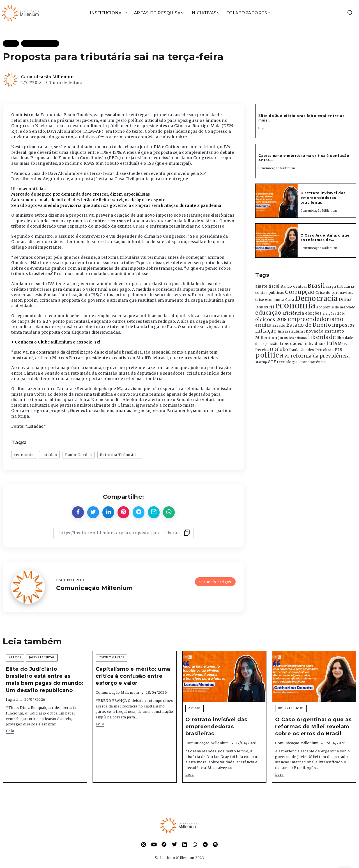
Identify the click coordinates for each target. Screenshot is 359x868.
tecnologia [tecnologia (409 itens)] (287, 362)
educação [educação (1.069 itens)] (268, 313)
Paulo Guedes (79, 455)
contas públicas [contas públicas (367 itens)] (270, 293)
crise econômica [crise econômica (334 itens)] (270, 300)
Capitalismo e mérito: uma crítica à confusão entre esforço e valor (133, 676)
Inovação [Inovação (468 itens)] (314, 331)
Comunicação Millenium (48, 77)
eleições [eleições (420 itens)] (313, 313)
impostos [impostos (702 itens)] (344, 325)
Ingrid (263, 128)
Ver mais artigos (215, 582)
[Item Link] (277, 201)
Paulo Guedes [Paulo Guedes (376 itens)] (302, 350)
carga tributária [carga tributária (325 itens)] (340, 287)
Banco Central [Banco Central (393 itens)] (294, 286)
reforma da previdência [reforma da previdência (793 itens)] (320, 356)
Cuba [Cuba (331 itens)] (290, 300)
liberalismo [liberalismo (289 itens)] (298, 338)
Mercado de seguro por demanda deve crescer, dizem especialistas (81, 194)
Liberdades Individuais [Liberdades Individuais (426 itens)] (303, 344)
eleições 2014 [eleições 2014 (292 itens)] (334, 313)
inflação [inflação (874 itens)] (266, 331)
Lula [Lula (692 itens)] (332, 343)
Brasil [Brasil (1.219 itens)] (316, 286)
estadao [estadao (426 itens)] (263, 325)
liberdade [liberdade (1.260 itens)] (322, 337)
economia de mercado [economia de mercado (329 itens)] (336, 307)
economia (24, 455)
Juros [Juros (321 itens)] (283, 338)
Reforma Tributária (119, 455)
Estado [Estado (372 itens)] (279, 325)
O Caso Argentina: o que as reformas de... (325, 238)
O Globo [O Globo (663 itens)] (279, 349)
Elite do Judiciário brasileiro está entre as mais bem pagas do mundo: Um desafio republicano (45, 680)
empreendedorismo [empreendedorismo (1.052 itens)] (316, 319)
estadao (49, 455)
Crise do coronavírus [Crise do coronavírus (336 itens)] (334, 293)
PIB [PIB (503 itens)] (339, 350)
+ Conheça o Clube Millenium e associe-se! (56, 342)
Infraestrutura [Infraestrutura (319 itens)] (290, 331)
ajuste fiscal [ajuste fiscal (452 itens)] (267, 286)
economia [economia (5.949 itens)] (295, 305)
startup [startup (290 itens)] (261, 362)
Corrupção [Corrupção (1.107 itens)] (300, 292)
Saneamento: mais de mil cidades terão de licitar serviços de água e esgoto (88, 200)
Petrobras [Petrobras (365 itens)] (325, 350)
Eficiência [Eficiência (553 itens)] (293, 313)
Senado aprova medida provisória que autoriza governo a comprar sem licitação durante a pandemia (116, 205)
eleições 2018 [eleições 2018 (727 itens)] (271, 319)
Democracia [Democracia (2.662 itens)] (317, 298)
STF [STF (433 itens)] (272, 362)
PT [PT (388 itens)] (287, 356)
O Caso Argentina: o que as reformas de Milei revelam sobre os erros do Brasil (313, 727)
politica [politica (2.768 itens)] (269, 355)
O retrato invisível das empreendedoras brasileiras (323, 198)
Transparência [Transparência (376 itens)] (312, 362)
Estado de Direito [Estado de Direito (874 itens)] (309, 325)
